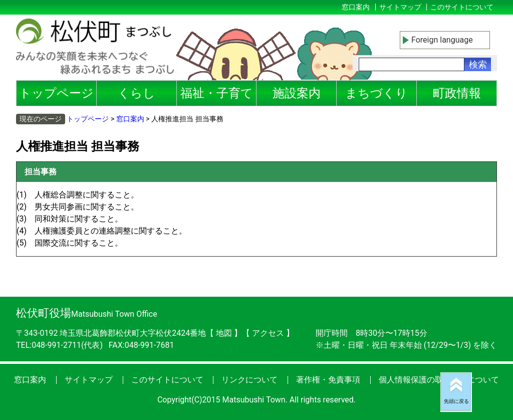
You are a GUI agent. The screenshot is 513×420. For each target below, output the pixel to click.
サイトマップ (400, 7)
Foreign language (442, 40)
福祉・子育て (217, 93)
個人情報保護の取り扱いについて (439, 380)
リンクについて (249, 380)
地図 (224, 333)
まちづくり (376, 93)
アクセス (269, 333)
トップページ (56, 93)
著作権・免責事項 (328, 380)
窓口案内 (356, 7)
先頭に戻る (456, 401)
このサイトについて (462, 7)
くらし (137, 93)
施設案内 (297, 93)
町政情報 (457, 93)
